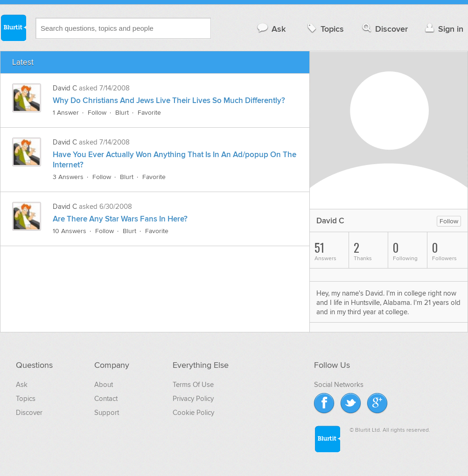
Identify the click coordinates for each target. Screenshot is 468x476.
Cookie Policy (193, 413)
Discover (384, 29)
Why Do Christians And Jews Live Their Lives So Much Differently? (169, 101)
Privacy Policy (193, 399)
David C (65, 88)
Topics (325, 29)
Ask (271, 29)
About (104, 385)
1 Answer (66, 113)
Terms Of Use (193, 385)
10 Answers (70, 231)
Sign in (443, 29)
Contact (106, 399)
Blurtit (13, 28)
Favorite (149, 113)
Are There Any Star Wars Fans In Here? (120, 219)
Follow (97, 113)
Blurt (122, 113)
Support (107, 413)
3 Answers (68, 177)
